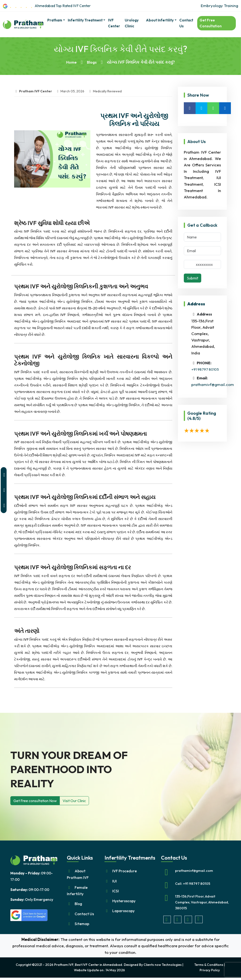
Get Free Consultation (211, 23)
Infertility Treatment (85, 20)
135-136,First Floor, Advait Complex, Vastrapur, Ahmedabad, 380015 (196, 903)
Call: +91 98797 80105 (193, 884)
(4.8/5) (194, 418)
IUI (114, 881)
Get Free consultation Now (35, 801)
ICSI (116, 892)
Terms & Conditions (208, 967)
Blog (79, 905)
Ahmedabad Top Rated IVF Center (52, 6)
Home (71, 62)
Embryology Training (219, 6)
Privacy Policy (209, 972)
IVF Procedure (125, 871)
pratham (55, 20)
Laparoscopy (124, 912)
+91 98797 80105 (205, 369)
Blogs (93, 62)
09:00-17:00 (32, 890)
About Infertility (160, 20)
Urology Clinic (132, 23)
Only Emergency (34, 900)
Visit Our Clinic (74, 801)
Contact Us (186, 23)
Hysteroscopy (125, 902)
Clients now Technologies (162, 967)
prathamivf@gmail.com (213, 384)
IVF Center (114, 23)
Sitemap (82, 926)
